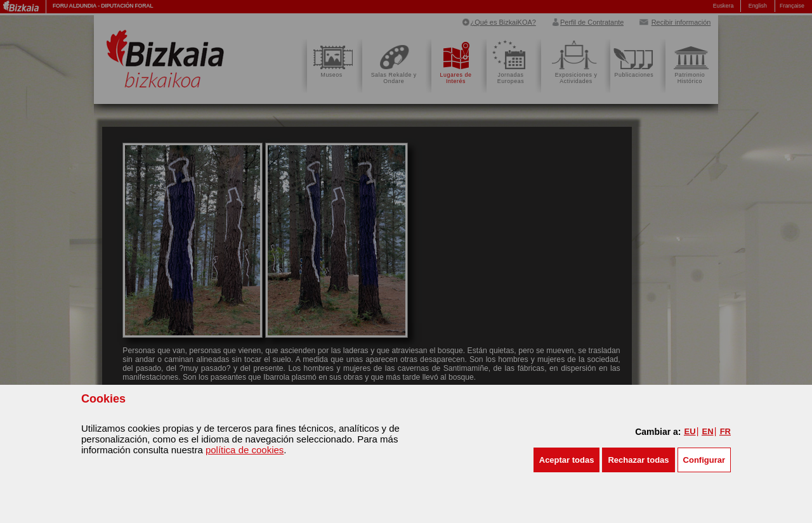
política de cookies (245, 450)
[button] (567, 460)
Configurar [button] (704, 460)
